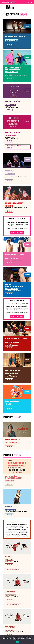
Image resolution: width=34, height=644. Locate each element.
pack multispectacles (13, 569)
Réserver (9, 409)
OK (17, 642)
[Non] (32, 640)
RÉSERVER (9, 45)
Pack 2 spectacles (17, 233)
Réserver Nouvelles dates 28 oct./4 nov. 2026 (17, 147)
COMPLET (9, 110)
